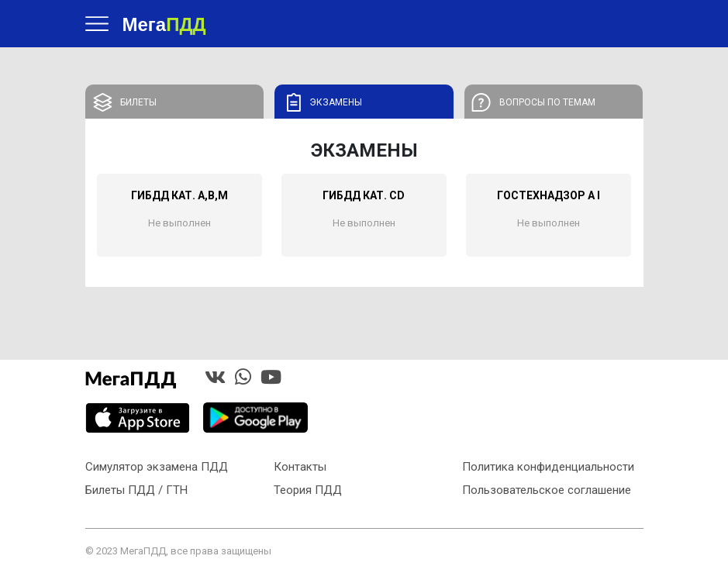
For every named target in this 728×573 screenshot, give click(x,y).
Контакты (300, 467)
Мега (164, 24)
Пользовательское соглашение (547, 490)
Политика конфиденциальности (548, 467)
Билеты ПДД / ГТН (136, 490)
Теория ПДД (308, 490)
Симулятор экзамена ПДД (157, 467)
